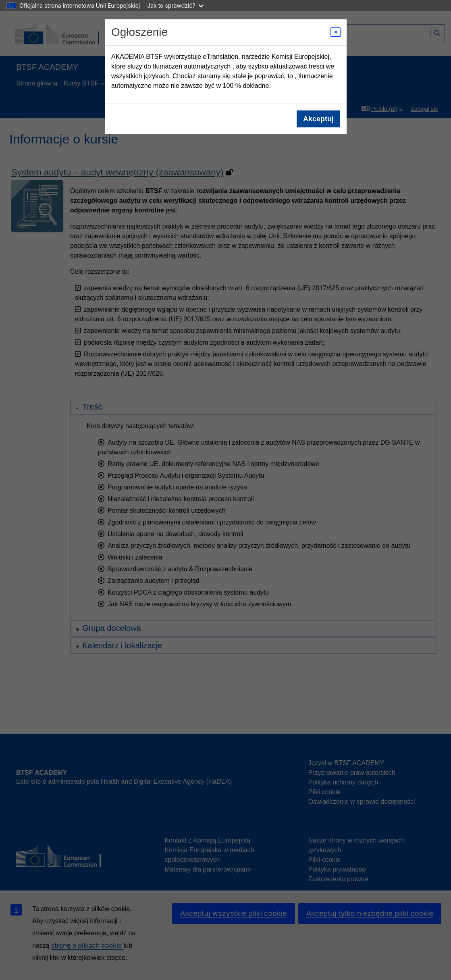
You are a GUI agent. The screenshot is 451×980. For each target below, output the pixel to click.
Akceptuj (318, 119)
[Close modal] (336, 32)
